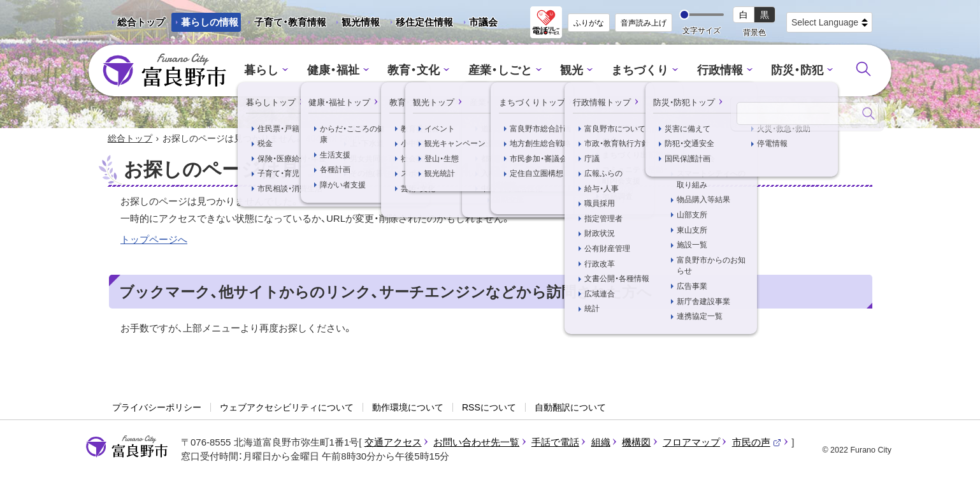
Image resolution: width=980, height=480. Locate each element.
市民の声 (757, 442)
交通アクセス (393, 442)
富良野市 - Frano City (164, 71)
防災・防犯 (787, 70)
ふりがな (589, 23)
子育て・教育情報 (290, 22)
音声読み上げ (644, 23)
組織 (601, 442)
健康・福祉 (341, 70)
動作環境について (408, 408)
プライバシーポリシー (157, 408)
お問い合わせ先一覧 (476, 442)
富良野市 (127, 447)
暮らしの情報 (210, 22)
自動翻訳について (570, 408)
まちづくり (636, 70)
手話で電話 (555, 442)
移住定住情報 (420, 24)
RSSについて (489, 408)
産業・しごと (501, 70)
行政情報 (713, 70)
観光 (570, 70)
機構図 (636, 442)
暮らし (272, 70)
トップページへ (154, 240)
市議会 (483, 22)
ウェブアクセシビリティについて (287, 408)
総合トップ (141, 22)
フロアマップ (691, 442)
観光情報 (356, 24)
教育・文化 (418, 70)
